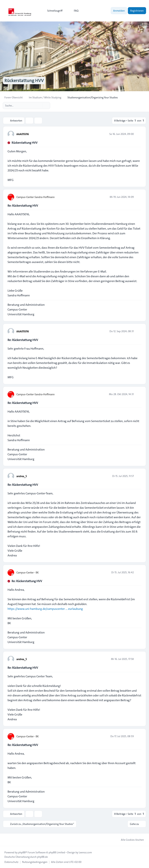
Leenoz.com (85, 852)
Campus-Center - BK (27, 573)
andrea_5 (22, 476)
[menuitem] (53, 11)
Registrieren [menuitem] (137, 11)
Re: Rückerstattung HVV (23, 206)
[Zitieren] (138, 134)
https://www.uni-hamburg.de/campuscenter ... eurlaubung (45, 609)
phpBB (22, 852)
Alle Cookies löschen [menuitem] (130, 840)
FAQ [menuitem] (74, 11)
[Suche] (40, 106)
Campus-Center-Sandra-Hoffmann (35, 197)
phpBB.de (42, 857)
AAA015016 (23, 134)
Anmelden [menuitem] (119, 11)
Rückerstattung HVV (25, 143)
